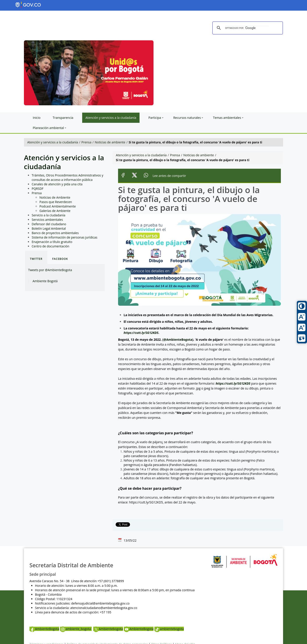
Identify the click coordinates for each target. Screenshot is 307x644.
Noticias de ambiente (110, 142)
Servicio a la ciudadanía (49, 215)
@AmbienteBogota (178, 340)
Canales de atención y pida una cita (57, 184)
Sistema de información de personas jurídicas (64, 237)
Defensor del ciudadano (49, 224)
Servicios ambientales (47, 220)
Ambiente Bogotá (45, 281)
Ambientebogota (108, 629)
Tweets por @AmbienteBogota (50, 270)
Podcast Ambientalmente (58, 206)
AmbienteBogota (44, 629)
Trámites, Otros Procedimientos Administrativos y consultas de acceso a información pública (67, 177)
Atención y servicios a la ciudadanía (53, 142)
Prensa (86, 142)
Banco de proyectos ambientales (55, 233)
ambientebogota (169, 629)
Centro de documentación (51, 246)
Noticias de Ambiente (55, 197)
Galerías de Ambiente (55, 211)
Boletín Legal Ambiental (49, 228)
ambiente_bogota (76, 629)
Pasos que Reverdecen (56, 202)
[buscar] (247, 28)
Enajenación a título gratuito (52, 242)
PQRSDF (38, 189)
